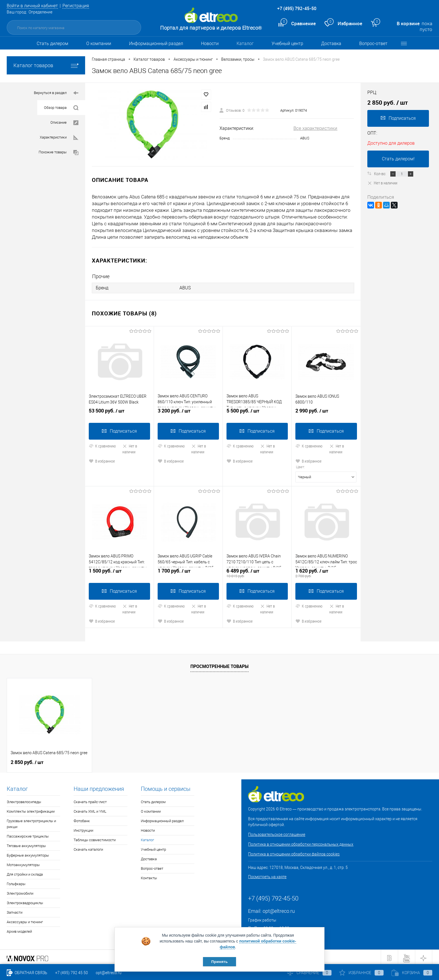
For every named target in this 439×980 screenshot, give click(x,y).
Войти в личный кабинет (34, 6)
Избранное (361, 973)
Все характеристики (315, 128)
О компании (99, 44)
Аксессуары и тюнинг (25, 920)
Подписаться (119, 430)
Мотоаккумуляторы (23, 863)
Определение (40, 12)
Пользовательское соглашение (277, 833)
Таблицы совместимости (95, 838)
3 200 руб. (188, 412)
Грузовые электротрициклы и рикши (31, 822)
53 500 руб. (119, 412)
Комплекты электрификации (31, 809)
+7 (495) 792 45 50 (72, 973)
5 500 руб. (257, 412)
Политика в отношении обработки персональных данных (301, 842)
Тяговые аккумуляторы (26, 844)
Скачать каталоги (88, 847)
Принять (219, 961)
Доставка (331, 44)
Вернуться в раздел (56, 93)
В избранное (102, 460)
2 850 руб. (27, 760)
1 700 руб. (188, 571)
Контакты (149, 876)
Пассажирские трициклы (28, 834)
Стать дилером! (398, 159)
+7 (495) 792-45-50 (297, 8)
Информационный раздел (156, 44)
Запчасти (15, 910)
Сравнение (309, 973)
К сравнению (102, 445)
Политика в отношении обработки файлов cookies (294, 852)
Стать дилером (52, 44)
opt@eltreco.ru (279, 909)
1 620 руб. (326, 571)
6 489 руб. (257, 571)
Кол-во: (380, 174)
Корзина (412, 973)
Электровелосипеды (24, 800)
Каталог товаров (46, 65)
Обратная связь (27, 973)
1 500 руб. (119, 571)
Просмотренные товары (219, 664)
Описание (64, 123)
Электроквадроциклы (25, 901)
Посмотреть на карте (267, 875)
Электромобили (20, 891)
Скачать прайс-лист (90, 800)
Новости (210, 44)
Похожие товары (59, 153)
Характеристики (59, 138)
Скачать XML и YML (90, 809)
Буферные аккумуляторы (28, 853)
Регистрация (80, 6)
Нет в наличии (130, 447)
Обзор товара (61, 108)
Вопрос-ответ (373, 44)
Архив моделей (19, 929)
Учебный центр (287, 44)
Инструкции (83, 828)
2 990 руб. (326, 412)
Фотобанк (82, 819)
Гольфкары (16, 882)
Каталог (245, 44)
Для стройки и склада (25, 872)
